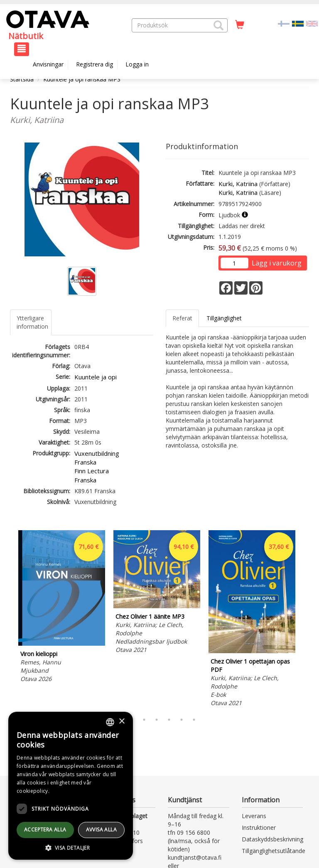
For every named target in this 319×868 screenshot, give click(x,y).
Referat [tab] (182, 318)
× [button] (121, 722)
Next (305, 620)
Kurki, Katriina (238, 184)
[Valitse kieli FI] (284, 23)
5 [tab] (169, 720)
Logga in (137, 64)
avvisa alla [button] (101, 830)
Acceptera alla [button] (45, 830)
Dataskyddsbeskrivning (272, 839)
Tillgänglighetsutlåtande (274, 851)
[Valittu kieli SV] (298, 23)
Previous (8, 620)
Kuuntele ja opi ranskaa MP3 (82, 79)
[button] (218, 25)
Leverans (254, 816)
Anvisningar (48, 64)
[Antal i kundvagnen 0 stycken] (240, 25)
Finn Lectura (92, 471)
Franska (85, 462)
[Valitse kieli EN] (312, 23)
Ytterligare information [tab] (32, 322)
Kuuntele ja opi (96, 377)
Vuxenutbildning (97, 453)
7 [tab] (194, 720)
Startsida (22, 79)
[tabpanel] (62, 608)
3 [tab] (144, 720)
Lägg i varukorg (277, 263)
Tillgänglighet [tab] (224, 318)
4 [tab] (157, 720)
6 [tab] (182, 720)
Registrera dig (94, 64)
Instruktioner (259, 827)
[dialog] (71, 786)
